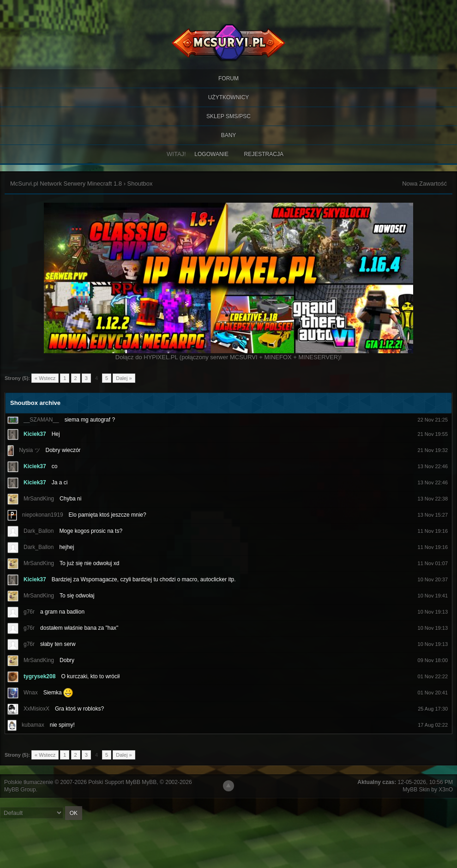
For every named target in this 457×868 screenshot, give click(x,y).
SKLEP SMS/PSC (228, 116)
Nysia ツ (29, 450)
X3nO (446, 790)
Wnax (31, 693)
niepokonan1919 (43, 515)
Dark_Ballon (39, 531)
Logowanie (211, 154)
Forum (228, 78)
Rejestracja (264, 154)
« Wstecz (45, 378)
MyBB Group (20, 790)
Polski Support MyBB (114, 782)
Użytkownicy (229, 97)
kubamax (33, 725)
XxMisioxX (36, 709)
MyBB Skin (416, 790)
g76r (29, 612)
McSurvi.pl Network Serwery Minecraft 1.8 (66, 184)
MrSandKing (39, 499)
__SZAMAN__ (41, 420)
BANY (229, 135)
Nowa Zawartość (424, 184)
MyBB (149, 782)
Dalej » (124, 378)
